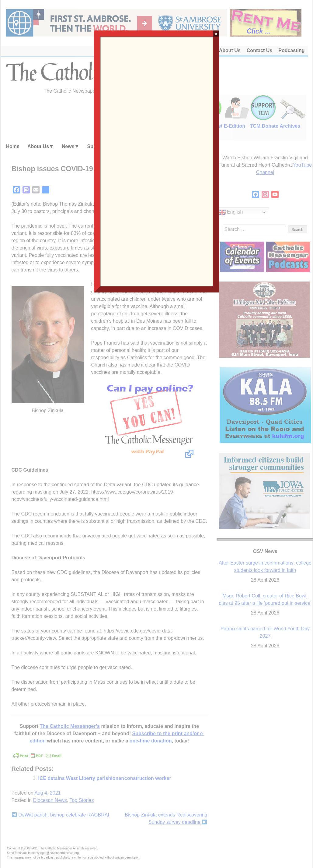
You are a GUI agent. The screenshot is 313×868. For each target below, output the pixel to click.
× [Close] (216, 34)
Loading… (157, 161)
